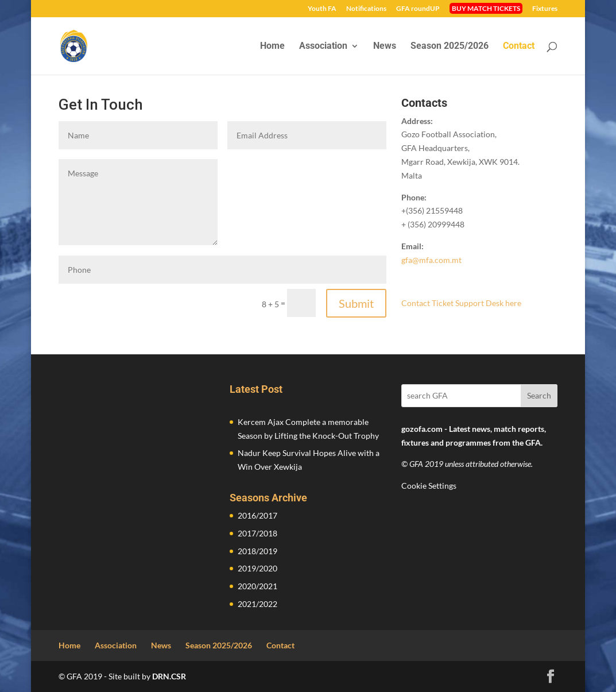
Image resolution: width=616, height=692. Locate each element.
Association (323, 47)
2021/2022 (257, 604)
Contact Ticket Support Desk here (461, 303)
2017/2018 (257, 533)
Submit (356, 303)
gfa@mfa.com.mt (431, 260)
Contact (519, 47)
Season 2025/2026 (450, 47)
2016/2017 (257, 515)
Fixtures (545, 9)
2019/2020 (257, 568)
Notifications (366, 9)
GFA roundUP (418, 9)
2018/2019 (257, 551)
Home (272, 47)
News (385, 47)
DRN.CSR (169, 676)
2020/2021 (257, 586)
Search (539, 395)
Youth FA (322, 9)
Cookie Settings (429, 486)
